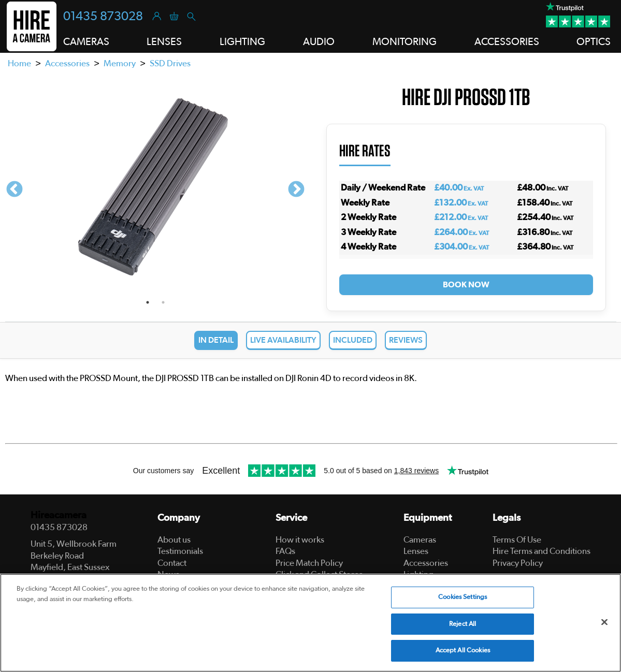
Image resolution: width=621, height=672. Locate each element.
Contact (172, 563)
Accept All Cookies (463, 651)
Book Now (466, 285)
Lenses (416, 551)
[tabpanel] (155, 190)
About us (174, 540)
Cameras (420, 540)
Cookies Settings (463, 597)
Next (296, 190)
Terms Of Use (517, 540)
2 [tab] (163, 302)
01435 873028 (103, 17)
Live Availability (283, 340)
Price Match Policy (309, 563)
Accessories (67, 63)
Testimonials (180, 551)
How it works (300, 540)
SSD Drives (170, 63)
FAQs (285, 551)
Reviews (406, 340)
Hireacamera (59, 515)
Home (19, 63)
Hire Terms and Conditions (541, 551)
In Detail (216, 340)
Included (353, 340)
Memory (120, 63)
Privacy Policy (518, 563)
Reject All (463, 624)
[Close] (604, 622)
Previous (15, 190)
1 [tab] (148, 302)
